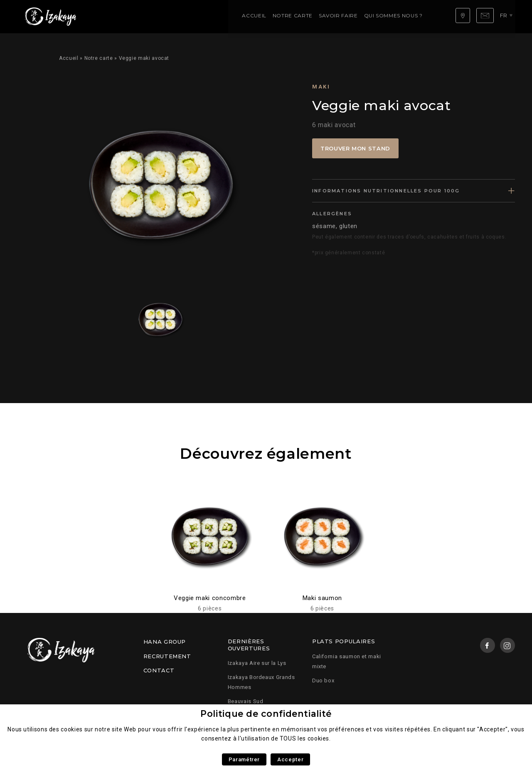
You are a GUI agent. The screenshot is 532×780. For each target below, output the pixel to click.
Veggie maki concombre (210, 598)
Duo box (323, 680)
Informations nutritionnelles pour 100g (386, 191)
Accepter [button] (290, 759)
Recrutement (167, 656)
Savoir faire (198, 16)
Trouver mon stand (355, 148)
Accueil (114, 16)
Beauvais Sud (246, 701)
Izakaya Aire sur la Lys (257, 663)
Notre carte (152, 16)
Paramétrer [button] (244, 759)
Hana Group (165, 642)
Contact (159, 670)
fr (507, 16)
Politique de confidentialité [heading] (266, 714)
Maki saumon (322, 598)
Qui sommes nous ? (253, 16)
